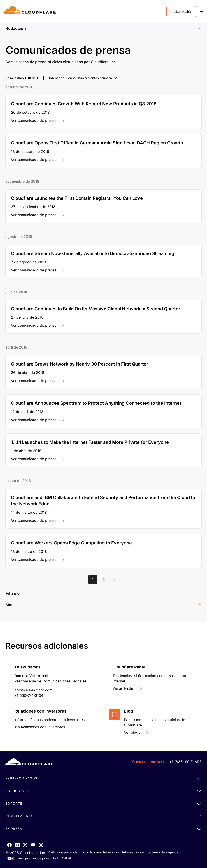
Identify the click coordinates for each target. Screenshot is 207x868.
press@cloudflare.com (33, 690)
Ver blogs (136, 732)
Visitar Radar (128, 688)
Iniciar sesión (181, 11)
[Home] (30, 11)
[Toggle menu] (202, 12)
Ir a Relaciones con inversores (44, 727)
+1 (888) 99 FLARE (185, 762)
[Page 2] (104, 579)
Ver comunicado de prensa (38, 120)
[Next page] (114, 579)
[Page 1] (93, 579)
